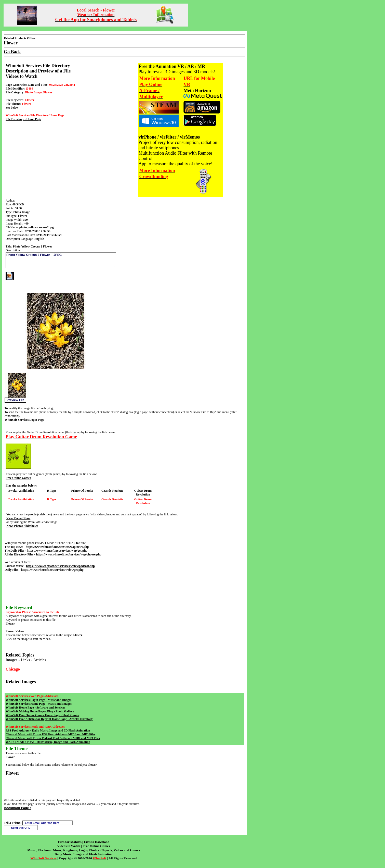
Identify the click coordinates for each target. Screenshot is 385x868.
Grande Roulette (112, 491)
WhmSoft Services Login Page (24, 420)
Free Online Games (18, 478)
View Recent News (18, 518)
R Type (52, 491)
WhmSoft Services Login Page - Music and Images (38, 700)
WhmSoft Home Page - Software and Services (35, 708)
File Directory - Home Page (23, 119)
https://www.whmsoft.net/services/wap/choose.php (69, 554)
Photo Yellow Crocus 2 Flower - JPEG (61, 260)
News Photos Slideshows (22, 526)
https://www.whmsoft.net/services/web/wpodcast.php (60, 566)
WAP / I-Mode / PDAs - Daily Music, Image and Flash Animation (48, 742)
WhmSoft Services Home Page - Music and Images (39, 704)
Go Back (12, 52)
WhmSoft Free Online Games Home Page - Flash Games (42, 715)
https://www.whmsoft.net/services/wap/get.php (57, 551)
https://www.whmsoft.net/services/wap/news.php (57, 547)
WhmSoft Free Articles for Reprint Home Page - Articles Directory (49, 719)
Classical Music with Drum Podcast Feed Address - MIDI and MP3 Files (53, 738)
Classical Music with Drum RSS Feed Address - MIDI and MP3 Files (50, 734)
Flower (12, 773)
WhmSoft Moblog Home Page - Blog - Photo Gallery (40, 711)
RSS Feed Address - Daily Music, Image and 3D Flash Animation (48, 730)
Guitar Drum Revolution (143, 493)
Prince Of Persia (82, 491)
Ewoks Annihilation (21, 491)
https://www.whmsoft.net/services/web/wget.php (52, 570)
